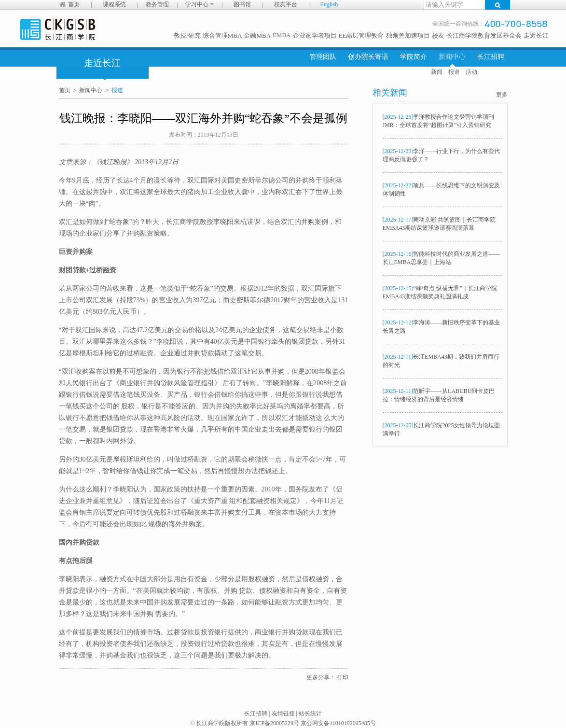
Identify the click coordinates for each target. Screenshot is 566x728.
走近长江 (536, 35)
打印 (343, 677)
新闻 (437, 72)
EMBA (282, 35)
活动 (471, 72)
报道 (454, 72)
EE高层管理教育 (361, 35)
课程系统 (114, 4)
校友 (438, 35)
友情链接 (283, 714)
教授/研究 (187, 35)
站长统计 (310, 714)
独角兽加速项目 (408, 35)
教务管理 (157, 4)
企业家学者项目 (315, 35)
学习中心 (200, 4)
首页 (74, 4)
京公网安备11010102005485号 (338, 723)
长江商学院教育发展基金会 (484, 35)
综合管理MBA (222, 35)
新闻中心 (452, 57)
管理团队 (323, 57)
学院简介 (414, 57)
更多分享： (321, 677)
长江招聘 (491, 57)
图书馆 (242, 4)
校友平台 (286, 4)
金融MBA (257, 35)
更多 (502, 95)
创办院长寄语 (368, 57)
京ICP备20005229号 (274, 723)
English (329, 4)
